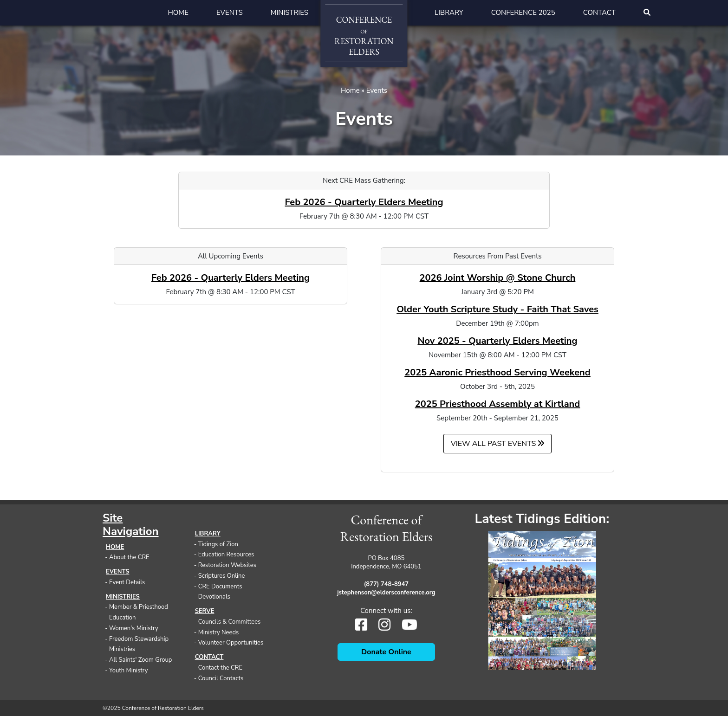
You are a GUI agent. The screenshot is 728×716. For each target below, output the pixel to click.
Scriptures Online (222, 576)
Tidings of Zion (218, 544)
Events (230, 13)
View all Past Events (498, 444)
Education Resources (226, 555)
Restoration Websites (227, 565)
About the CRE (129, 557)
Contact (599, 13)
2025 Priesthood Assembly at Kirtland (498, 404)
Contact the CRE (220, 668)
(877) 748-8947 (386, 584)
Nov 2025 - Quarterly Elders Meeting (497, 341)
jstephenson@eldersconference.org (386, 593)
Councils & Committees (230, 622)
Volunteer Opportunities (231, 643)
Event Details (127, 582)
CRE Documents (220, 587)
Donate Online (386, 652)
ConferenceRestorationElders (364, 36)
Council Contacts (221, 678)
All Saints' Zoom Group (140, 660)
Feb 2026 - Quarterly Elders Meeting (364, 202)
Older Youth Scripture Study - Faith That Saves (497, 309)
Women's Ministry (134, 628)
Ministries (289, 13)
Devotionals (214, 597)
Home (178, 13)
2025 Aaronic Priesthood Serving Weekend (497, 372)
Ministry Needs (219, 632)
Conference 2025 (523, 13)
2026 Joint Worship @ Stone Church (498, 278)
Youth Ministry (129, 671)
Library (449, 13)
